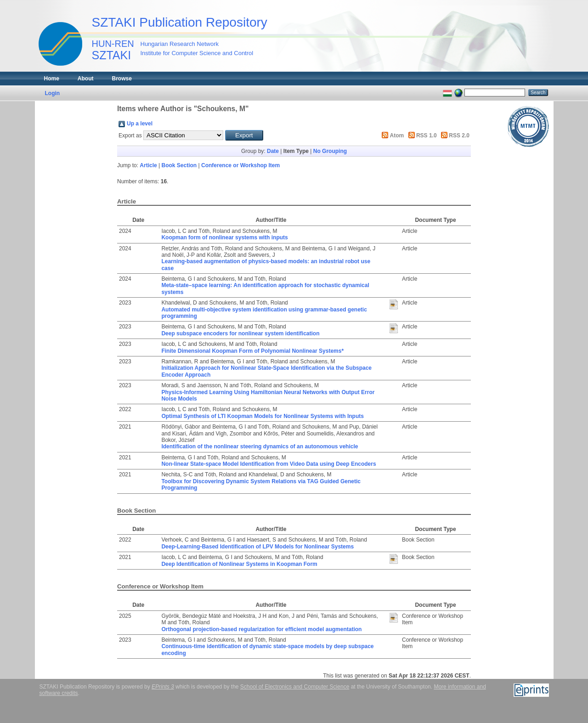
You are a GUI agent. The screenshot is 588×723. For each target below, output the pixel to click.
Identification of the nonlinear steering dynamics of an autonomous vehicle (260, 446)
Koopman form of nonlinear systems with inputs (224, 237)
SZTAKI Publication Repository (180, 22)
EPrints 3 (163, 687)
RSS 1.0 (427, 136)
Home (52, 79)
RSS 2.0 (459, 136)
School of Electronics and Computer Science (295, 687)
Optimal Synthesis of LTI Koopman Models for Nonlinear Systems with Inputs (263, 416)
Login (53, 93)
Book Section (179, 165)
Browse (122, 79)
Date (273, 151)
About (86, 79)
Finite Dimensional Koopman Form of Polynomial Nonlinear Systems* (252, 351)
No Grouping (330, 151)
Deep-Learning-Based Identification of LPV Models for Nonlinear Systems (257, 547)
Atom (397, 136)
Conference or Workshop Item (240, 165)
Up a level (140, 124)
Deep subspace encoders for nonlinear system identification (240, 333)
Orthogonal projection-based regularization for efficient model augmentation (261, 629)
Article (148, 165)
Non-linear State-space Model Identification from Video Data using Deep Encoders (269, 464)
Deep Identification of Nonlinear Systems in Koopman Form (239, 564)
